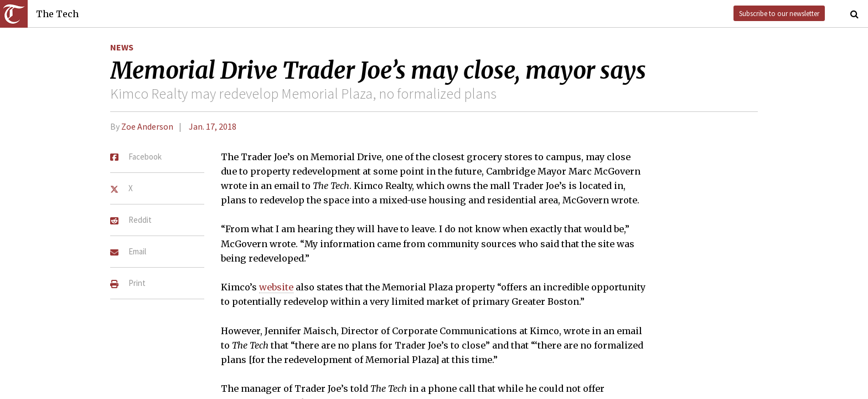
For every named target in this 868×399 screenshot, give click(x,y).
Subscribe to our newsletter (779, 13)
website (276, 287)
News (122, 47)
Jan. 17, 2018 (213, 126)
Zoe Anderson (147, 126)
